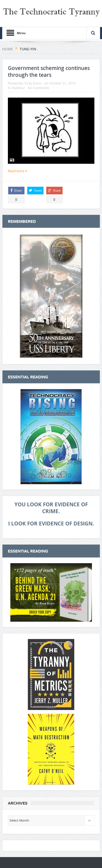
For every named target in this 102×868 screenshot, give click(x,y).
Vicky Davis (33, 83)
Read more (18, 171)
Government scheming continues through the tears (49, 71)
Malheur (19, 88)
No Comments (39, 88)
